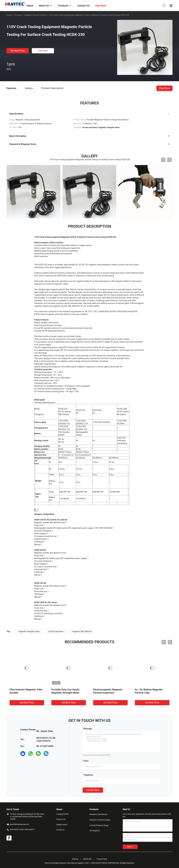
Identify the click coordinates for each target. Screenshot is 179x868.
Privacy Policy (102, 859)
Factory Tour (61, 819)
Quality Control (62, 825)
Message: (88, 729)
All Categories (95, 831)
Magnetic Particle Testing (35, 15)
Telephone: (89, 775)
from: (86, 761)
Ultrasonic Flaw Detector (98, 814)
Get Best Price (18, 51)
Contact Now (93, 790)
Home (9, 15)
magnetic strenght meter (29, 631)
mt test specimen (56, 631)
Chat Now (43, 51)
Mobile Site (87, 859)
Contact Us (60, 830)
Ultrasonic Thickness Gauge (100, 820)
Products (18, 15)
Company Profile (62, 814)
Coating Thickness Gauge (99, 825)
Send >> (130, 847)
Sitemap (75, 859)
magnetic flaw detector (82, 631)
